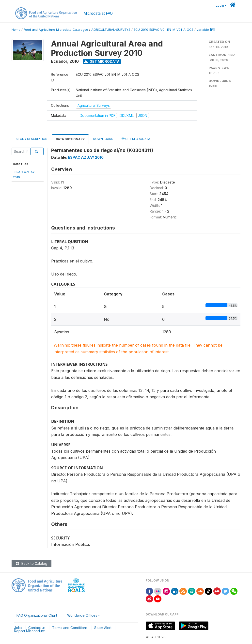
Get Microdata (102, 61)
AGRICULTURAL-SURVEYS (111, 30)
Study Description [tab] (32, 139)
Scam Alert (103, 628)
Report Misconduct (29, 631)
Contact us (37, 628)
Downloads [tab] (103, 139)
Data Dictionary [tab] (70, 139)
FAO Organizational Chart (37, 615)
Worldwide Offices (82, 615)
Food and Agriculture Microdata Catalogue (56, 30)
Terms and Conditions (70, 628)
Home (16, 30)
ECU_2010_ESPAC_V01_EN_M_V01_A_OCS (164, 30)
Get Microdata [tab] (136, 139)
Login (220, 6)
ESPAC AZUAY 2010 (86, 157)
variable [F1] (206, 30)
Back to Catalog (31, 563)
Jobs (18, 628)
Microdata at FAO (98, 13)
